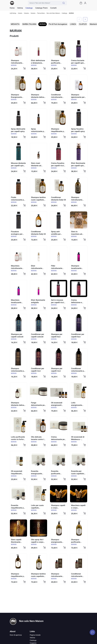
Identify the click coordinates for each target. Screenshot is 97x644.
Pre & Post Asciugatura (58, 24)
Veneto (20, 13)
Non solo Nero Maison (53, 13)
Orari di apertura (16, 635)
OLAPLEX (83, 24)
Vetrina (32, 638)
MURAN (43, 24)
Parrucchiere (41, 13)
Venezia (26, 13)
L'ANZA (73, 24)
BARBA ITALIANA (29, 24)
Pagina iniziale (35, 635)
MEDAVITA (15, 24)
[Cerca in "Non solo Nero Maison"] (44, 3)
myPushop (13, 13)
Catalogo (29, 8)
